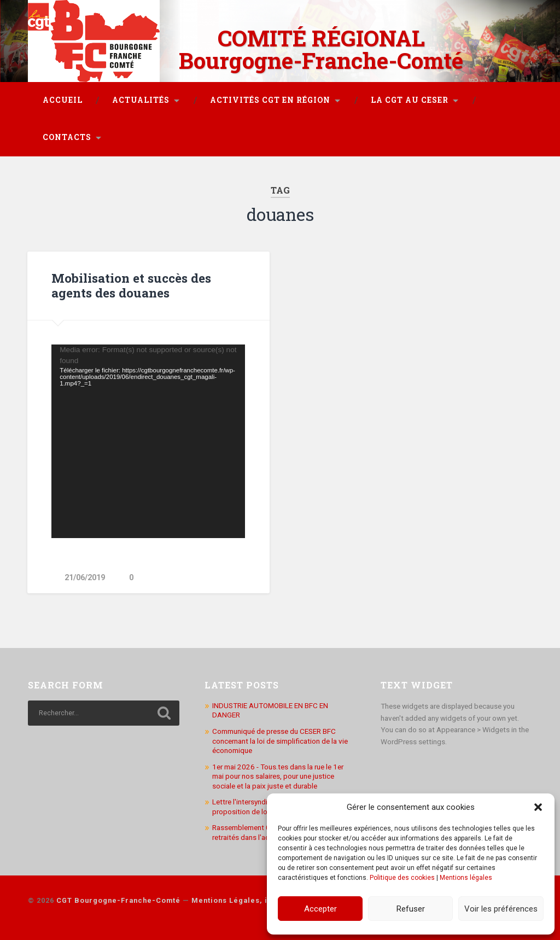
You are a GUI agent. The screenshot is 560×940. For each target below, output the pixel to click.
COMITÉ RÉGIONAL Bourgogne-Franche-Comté (321, 49)
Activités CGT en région (270, 100)
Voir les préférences (501, 909)
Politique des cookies (402, 878)
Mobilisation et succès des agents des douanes (131, 285)
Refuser (411, 909)
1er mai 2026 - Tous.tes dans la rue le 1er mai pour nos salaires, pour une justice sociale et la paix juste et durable (278, 776)
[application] (148, 441)
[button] (538, 807)
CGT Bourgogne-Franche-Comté (118, 900)
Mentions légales (466, 878)
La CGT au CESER (410, 100)
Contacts (67, 137)
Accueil (63, 100)
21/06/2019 (85, 578)
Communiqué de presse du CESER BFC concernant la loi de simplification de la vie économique (280, 741)
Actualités (141, 100)
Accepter (320, 909)
